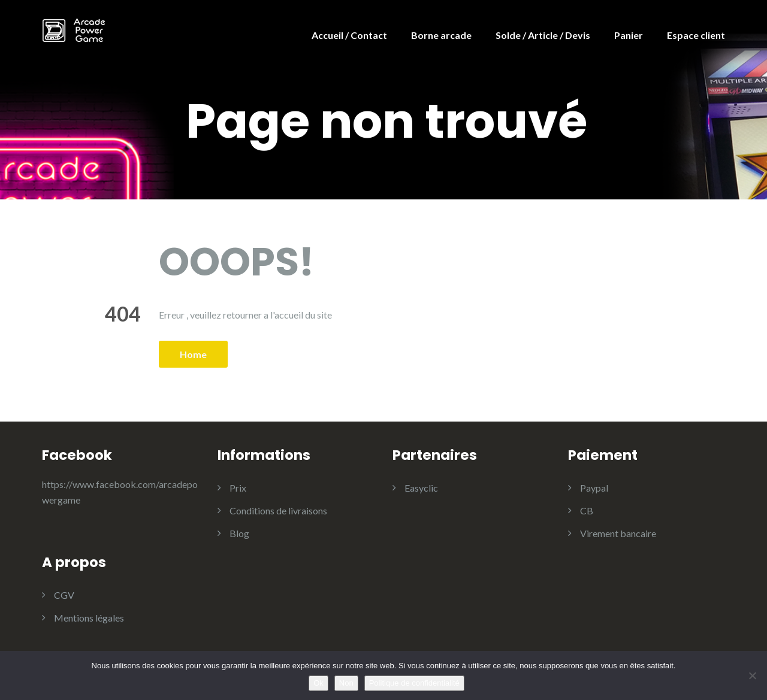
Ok (318, 683)
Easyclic (421, 488)
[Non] (752, 675)
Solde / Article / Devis (543, 35)
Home (193, 354)
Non (346, 683)
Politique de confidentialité (414, 683)
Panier (629, 35)
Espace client (696, 35)
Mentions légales (89, 618)
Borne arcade (441, 35)
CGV (64, 595)
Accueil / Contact (349, 35)
